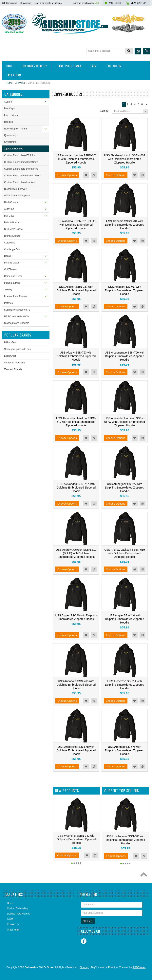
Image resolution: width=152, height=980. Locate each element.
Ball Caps (9, 216)
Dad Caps (9, 108)
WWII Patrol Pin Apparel (17, 196)
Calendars (10, 243)
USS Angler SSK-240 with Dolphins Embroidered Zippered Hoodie (125, 619)
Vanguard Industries (15, 363)
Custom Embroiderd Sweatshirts (21, 169)
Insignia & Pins (12, 283)
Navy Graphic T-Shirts (16, 129)
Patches (8, 303)
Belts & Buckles (12, 222)
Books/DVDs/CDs (14, 229)
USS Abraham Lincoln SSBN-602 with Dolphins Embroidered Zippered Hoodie (125, 159)
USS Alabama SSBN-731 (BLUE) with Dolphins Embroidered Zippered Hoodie (76, 225)
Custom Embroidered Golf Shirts (21, 162)
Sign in (38, 3)
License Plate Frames (16, 296)
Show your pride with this (17, 349)
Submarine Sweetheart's (17, 310)
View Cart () (138, 3)
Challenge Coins (13, 249)
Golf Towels (10, 269)
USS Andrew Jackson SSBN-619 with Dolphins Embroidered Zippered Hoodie (125, 553)
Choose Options (67, 175)
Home (9, 83)
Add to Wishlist (86, 175)
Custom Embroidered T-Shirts (20, 155)
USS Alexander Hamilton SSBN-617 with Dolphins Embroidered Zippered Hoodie (76, 422)
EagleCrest (10, 356)
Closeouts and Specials (17, 323)
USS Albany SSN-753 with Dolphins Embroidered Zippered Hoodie (76, 356)
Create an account (53, 3)
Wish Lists (115, 3)
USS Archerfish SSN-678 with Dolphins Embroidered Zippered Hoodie (76, 750)
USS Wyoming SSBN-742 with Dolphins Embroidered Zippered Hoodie (76, 839)
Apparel (20, 83)
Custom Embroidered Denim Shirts (22, 176)
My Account (25, 3)
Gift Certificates (9, 3)
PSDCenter (139, 967)
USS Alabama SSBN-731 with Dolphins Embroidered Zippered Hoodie (125, 225)
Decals (8, 256)
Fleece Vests (11, 115)
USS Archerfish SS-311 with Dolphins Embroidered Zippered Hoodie (125, 685)
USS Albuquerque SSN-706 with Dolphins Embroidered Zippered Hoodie (125, 356)
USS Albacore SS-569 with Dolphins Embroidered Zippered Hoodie (125, 290)
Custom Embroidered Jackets (20, 182)
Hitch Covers (11, 202)
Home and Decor (13, 276)
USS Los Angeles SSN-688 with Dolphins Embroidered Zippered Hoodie (125, 840)
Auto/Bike (9, 209)
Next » (146, 104)
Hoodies (9, 122)
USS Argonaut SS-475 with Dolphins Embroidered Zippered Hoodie (125, 750)
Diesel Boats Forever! (16, 189)
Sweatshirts (10, 142)
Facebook (84, 941)
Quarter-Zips (11, 135)
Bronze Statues (12, 236)
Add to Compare (94, 175)
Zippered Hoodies (14, 149)
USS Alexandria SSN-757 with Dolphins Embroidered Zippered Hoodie (76, 488)
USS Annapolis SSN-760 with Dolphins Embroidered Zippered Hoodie (76, 685)
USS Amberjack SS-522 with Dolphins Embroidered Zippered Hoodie (125, 488)
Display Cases (12, 263)
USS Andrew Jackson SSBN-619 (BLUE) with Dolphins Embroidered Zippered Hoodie (76, 553)
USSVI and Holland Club (17, 317)
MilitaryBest (10, 342)
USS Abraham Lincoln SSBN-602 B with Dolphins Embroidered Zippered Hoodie (76, 159)
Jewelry (8, 290)
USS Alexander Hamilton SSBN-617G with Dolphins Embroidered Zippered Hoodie (125, 422)
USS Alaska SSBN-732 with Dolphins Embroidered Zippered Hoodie (76, 290)
